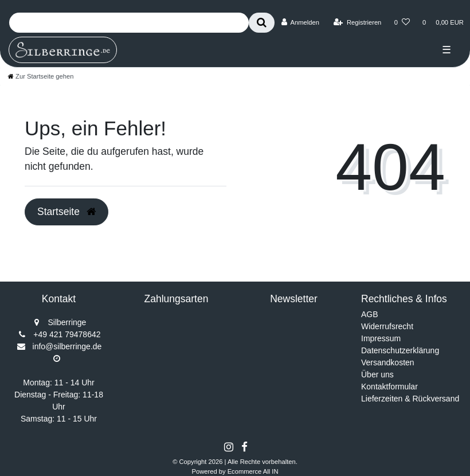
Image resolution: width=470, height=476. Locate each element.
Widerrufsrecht (387, 326)
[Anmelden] (300, 22)
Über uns (377, 374)
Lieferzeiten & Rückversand (410, 399)
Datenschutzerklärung (400, 350)
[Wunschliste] (402, 22)
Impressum (381, 338)
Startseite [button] (66, 212)
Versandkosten (388, 362)
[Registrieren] (357, 22)
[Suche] (262, 23)
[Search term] (129, 23)
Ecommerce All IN (253, 471)
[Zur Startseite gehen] (41, 76)
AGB (370, 314)
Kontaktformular (389, 387)
